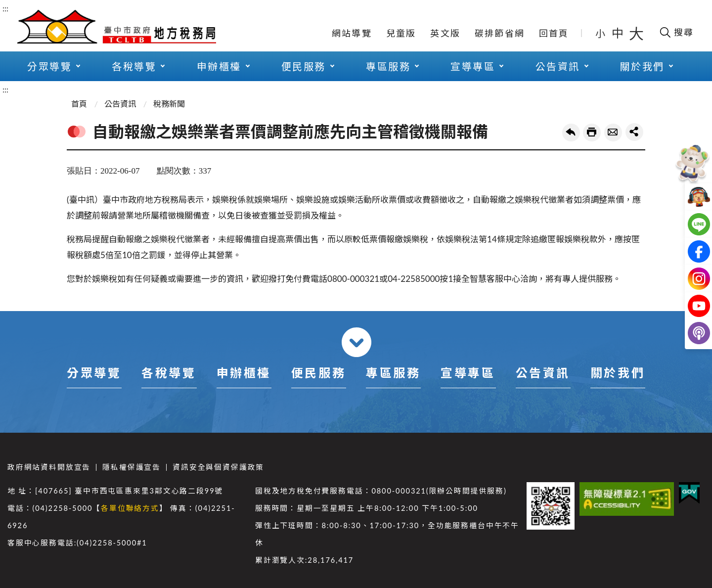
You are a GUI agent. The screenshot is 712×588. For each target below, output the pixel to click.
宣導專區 (473, 66)
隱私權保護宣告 (132, 467)
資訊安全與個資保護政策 (218, 467)
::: (5, 8)
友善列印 (592, 133)
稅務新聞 (169, 104)
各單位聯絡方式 (130, 508)
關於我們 (642, 66)
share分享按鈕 (634, 132)
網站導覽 (352, 33)
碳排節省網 (500, 33)
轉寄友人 (613, 133)
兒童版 (401, 33)
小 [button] (601, 33)
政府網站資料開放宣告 (49, 467)
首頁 (79, 104)
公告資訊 (558, 66)
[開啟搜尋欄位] (676, 32)
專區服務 (388, 66)
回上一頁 (571, 133)
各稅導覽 (134, 66)
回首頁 (554, 33)
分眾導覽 (49, 66)
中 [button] (619, 33)
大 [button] (636, 33)
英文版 (445, 33)
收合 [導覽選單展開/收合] (356, 342)
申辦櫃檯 (219, 66)
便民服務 (304, 66)
